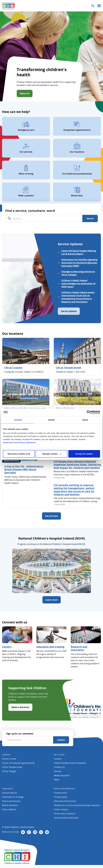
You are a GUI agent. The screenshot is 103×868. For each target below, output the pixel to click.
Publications (7, 789)
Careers (7, 647)
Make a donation (20, 707)
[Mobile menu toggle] (99, 6)
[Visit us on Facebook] (29, 832)
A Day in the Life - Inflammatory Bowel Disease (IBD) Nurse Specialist (24, 469)
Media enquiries (62, 775)
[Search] (90, 218)
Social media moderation (66, 818)
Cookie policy (60, 793)
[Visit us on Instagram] (41, 832)
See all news (51, 516)
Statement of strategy (13, 797)
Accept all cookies (84, 454)
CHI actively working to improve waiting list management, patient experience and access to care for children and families (74, 490)
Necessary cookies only (19, 454)
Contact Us (59, 767)
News (57, 780)
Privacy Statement (27, 442)
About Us (25, 93)
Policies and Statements (64, 789)
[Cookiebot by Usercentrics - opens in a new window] (89, 412)
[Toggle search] (93, 6)
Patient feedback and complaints (70, 763)
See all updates (69, 311)
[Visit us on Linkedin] (35, 832)
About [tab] (85, 420)
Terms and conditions (65, 814)
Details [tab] (52, 420)
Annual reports (10, 793)
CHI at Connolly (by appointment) (18, 763)
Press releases (9, 809)
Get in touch (59, 755)
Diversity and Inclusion (65, 801)
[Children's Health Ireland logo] (8, 6)
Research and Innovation (79, 648)
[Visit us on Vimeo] (47, 832)
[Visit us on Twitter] (23, 832)
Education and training (50, 647)
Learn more (52, 600)
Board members (10, 805)
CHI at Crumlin (13, 368)
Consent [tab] (18, 420)
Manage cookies (52, 454)
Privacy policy (61, 797)
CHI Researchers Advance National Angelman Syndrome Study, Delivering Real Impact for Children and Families (77, 465)
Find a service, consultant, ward (30, 211)
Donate (58, 771)
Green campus (61, 809)
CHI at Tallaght (9, 771)
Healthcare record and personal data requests (77, 805)
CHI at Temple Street (69, 368)
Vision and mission (11, 801)
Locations (6, 755)
